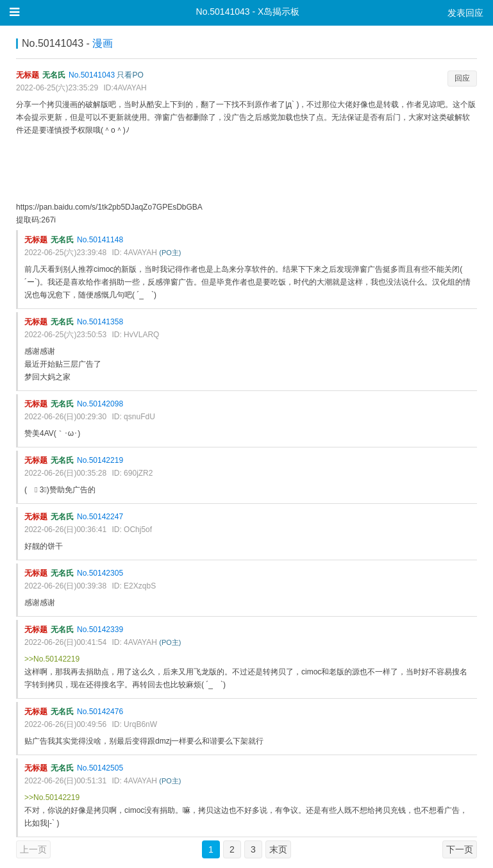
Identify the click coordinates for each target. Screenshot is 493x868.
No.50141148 (100, 240)
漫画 (103, 43)
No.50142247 (100, 517)
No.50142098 (100, 404)
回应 (462, 78)
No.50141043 (92, 75)
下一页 (460, 849)
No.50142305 (100, 573)
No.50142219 (100, 460)
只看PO (130, 75)
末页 (278, 849)
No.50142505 (100, 768)
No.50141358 (100, 322)
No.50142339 (100, 630)
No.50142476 (100, 712)
